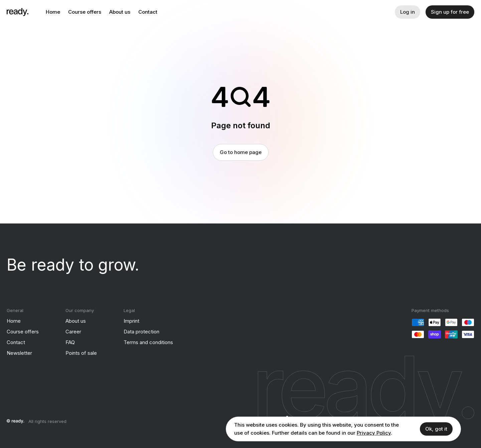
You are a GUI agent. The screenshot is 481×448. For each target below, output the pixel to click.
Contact (148, 12)
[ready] (18, 12)
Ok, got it (436, 429)
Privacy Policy (374, 433)
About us (120, 12)
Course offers (85, 12)
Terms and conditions (148, 342)
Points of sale (81, 353)
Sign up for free (450, 12)
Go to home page (241, 152)
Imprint (131, 321)
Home (53, 12)
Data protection (141, 332)
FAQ (70, 342)
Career (73, 332)
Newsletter (19, 353)
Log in (408, 12)
